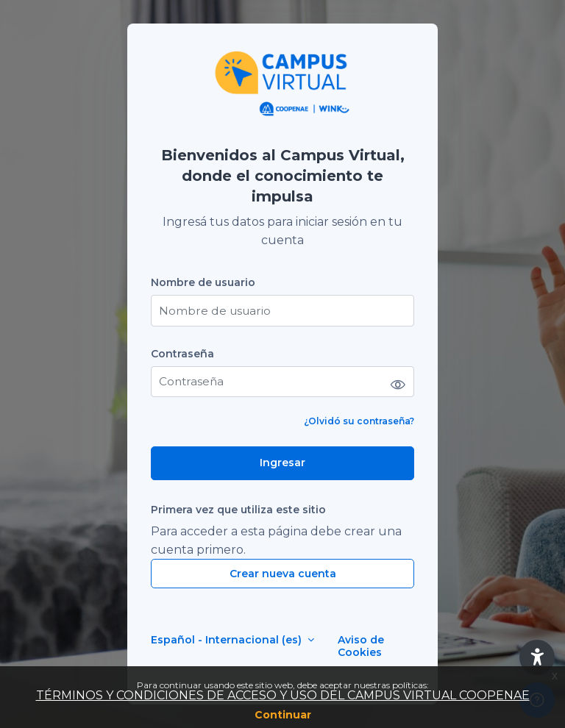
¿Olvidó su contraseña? (359, 421)
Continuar (283, 715)
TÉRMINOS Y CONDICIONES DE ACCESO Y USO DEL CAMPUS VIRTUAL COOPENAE (283, 695)
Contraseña (182, 354)
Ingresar (282, 463)
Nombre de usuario (203, 283)
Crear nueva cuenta (283, 574)
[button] (537, 657)
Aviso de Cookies (361, 646)
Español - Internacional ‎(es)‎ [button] (228, 640)
